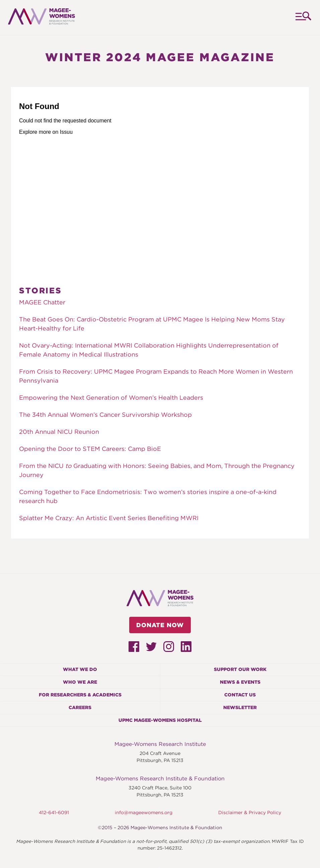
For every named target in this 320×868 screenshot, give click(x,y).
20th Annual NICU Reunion (59, 432)
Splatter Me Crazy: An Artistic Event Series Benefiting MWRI (109, 518)
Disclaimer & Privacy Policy (250, 812)
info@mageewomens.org (144, 812)
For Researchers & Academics (80, 695)
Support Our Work (240, 669)
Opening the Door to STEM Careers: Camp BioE (90, 449)
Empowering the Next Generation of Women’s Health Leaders (111, 398)
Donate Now (160, 625)
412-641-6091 (54, 812)
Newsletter (240, 707)
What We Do (80, 669)
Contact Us (240, 695)
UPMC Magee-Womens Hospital (160, 720)
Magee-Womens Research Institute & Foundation (160, 779)
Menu (303, 18)
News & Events (240, 682)
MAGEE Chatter (42, 302)
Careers (80, 707)
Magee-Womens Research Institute (160, 744)
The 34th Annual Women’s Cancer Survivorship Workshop (105, 415)
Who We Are (80, 682)
